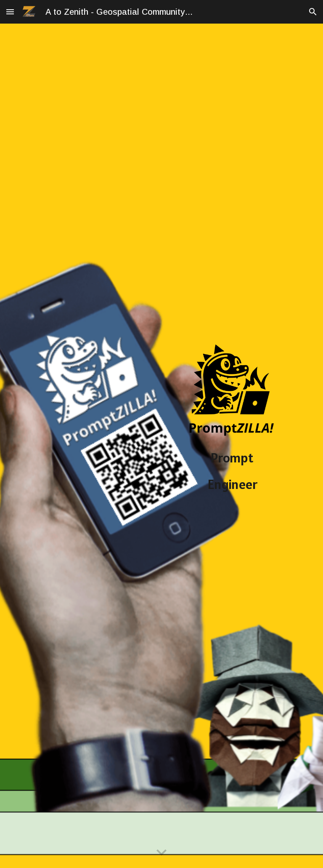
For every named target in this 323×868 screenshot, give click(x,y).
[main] (232, 492)
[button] (10, 12)
